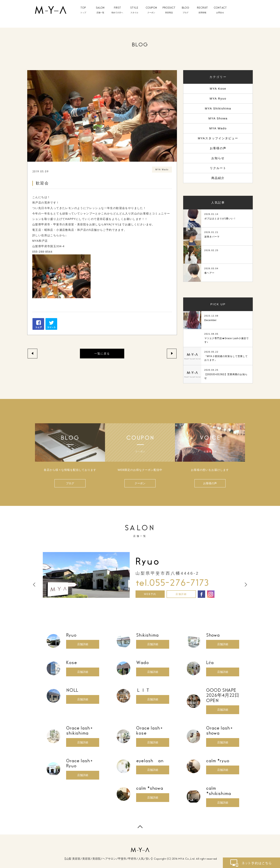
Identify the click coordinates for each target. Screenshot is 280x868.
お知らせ (218, 158)
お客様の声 (218, 148)
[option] (140, 575)
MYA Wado (218, 128)
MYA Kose (218, 89)
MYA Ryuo (218, 98)
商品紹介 (218, 178)
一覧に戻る (102, 354)
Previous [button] (34, 585)
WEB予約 (150, 594)
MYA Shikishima (218, 108)
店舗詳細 (181, 594)
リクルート (218, 168)
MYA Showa (218, 118)
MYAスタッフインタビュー (218, 138)
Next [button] (246, 585)
